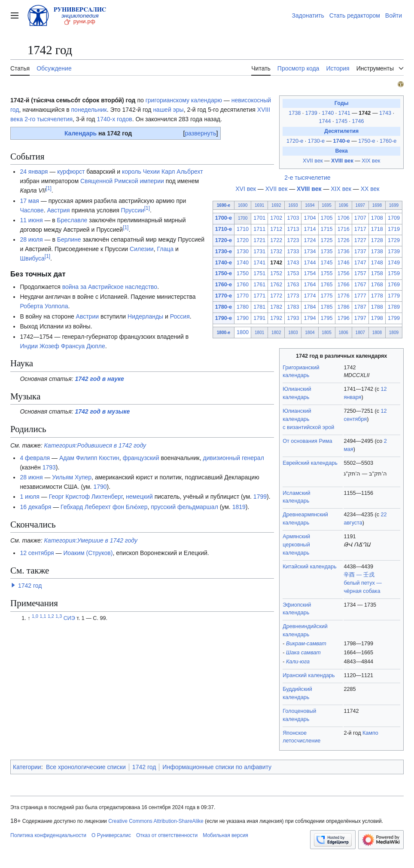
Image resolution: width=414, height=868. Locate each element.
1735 (327, 252)
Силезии (142, 249)
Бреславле (72, 220)
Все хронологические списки (86, 767)
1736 (344, 252)
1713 (293, 229)
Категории (27, 767)
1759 (394, 273)
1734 (310, 252)
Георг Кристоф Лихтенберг (86, 497)
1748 (377, 263)
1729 (394, 240)
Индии (29, 346)
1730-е (316, 141)
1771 (259, 296)
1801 (259, 333)
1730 (243, 252)
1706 (344, 218)
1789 (394, 307)
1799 (394, 318)
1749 (394, 263)
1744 (326, 121)
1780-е (224, 307)
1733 (293, 252)
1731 (259, 252)
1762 (276, 285)
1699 (394, 205)
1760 (243, 285)
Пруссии (133, 210)
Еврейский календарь (310, 463)
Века (341, 151)
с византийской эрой (308, 427)
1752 (276, 273)
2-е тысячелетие (307, 178)
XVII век (313, 161)
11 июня (31, 220)
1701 (259, 218)
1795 (327, 318)
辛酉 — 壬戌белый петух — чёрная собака (363, 583)
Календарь (81, 133)
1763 (293, 285)
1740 (329, 113)
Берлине (69, 239)
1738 (295, 113)
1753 (293, 273)
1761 (259, 285)
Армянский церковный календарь (296, 545)
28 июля (31, 239)
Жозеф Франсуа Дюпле (72, 346)
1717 (360, 229)
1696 (343, 205)
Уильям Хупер (72, 477)
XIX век (371, 161)
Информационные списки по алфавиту (217, 767)
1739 (312, 113)
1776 (344, 296)
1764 (310, 285)
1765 (327, 285)
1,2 (51, 616)
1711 (259, 229)
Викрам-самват (306, 644)
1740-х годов (114, 119)
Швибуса (32, 258)
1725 (327, 240)
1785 (327, 307)
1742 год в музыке (103, 411)
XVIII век (342, 161)
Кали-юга (298, 662)
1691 (259, 205)
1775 (327, 296)
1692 (276, 205)
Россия (180, 316)
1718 (377, 229)
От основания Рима (307, 441)
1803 (293, 333)
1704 (310, 218)
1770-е (224, 296)
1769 (394, 285)
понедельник (89, 110)
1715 (327, 229)
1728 (377, 240)
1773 (293, 296)
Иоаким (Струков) (88, 553)
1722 (276, 240)
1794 (310, 318)
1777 (360, 296)
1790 (243, 318)
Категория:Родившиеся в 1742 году (95, 445)
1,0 (35, 616)
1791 (259, 318)
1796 (344, 318)
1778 (377, 296)
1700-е (224, 218)
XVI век (246, 189)
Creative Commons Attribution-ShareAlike (156, 821)
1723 (293, 240)
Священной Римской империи (122, 181)
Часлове (32, 210)
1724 (310, 240)
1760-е (388, 141)
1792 (276, 318)
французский (141, 458)
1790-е (224, 318)
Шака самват (303, 653)
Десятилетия (341, 131)
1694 (310, 205)
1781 (259, 307)
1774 (310, 296)
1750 (243, 273)
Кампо (370, 733)
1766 (344, 285)
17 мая (29, 201)
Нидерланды (145, 316)
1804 (310, 333)
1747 (360, 263)
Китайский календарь (309, 567)
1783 (293, 307)
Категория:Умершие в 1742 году (91, 540)
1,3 (59, 616)
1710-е (224, 229)
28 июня (31, 477)
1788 (377, 307)
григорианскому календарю (184, 100)
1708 (377, 218)
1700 (243, 218)
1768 (377, 285)
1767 (360, 285)
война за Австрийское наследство (110, 287)
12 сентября (37, 553)
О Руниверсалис (111, 835)
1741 (345, 113)
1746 (358, 121)
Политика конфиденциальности (48, 835)
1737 (360, 252)
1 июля (29, 497)
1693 (293, 205)
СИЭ (69, 618)
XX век (370, 189)
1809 (394, 333)
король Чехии (141, 172)
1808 (377, 333)
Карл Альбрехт (182, 172)
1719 (394, 229)
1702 (276, 218)
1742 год (30, 586)
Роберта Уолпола (44, 306)
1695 (326, 205)
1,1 (43, 616)
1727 (360, 240)
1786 (344, 307)
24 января (34, 172)
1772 (276, 296)
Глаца (165, 249)
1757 (360, 273)
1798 (377, 318)
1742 (365, 113)
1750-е (367, 141)
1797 (360, 318)
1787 (360, 307)
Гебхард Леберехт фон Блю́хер (104, 507)
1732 (276, 252)
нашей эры (168, 110)
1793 (293, 318)
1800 (243, 332)
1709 (394, 218)
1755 (327, 273)
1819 (239, 507)
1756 (344, 273)
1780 (243, 307)
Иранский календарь (309, 675)
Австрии (87, 316)
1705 (327, 218)
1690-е (224, 205)
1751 (259, 273)
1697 (360, 205)
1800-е (224, 333)
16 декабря (35, 507)
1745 (342, 121)
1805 (326, 333)
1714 (310, 229)
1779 (394, 296)
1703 (293, 218)
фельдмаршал (198, 507)
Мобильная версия (225, 835)
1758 (377, 273)
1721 (259, 240)
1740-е (341, 141)
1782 (276, 307)
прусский (163, 507)
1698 (377, 205)
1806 (343, 333)
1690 (243, 205)
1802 (276, 333)
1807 (360, 333)
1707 (360, 218)
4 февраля (35, 458)
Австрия (58, 210)
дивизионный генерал (233, 458)
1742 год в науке (100, 379)
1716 (344, 229)
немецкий (139, 497)
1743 (386, 113)
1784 (310, 307)
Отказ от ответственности (167, 835)
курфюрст (71, 172)
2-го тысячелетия (49, 119)
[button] (13, 585)
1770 (243, 296)
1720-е (295, 141)
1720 (243, 240)
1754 (310, 273)
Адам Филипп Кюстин (89, 458)
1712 (276, 229)
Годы (342, 103)
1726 (344, 240)
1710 (243, 229)
